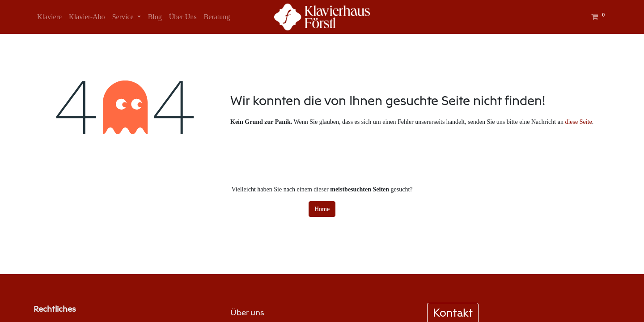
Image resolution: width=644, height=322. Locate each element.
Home (322, 209)
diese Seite (578, 122)
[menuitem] (49, 17)
